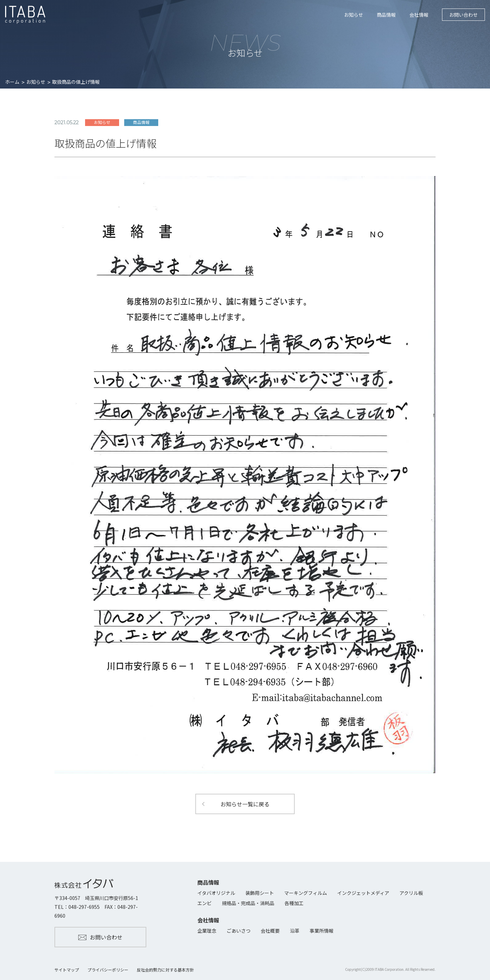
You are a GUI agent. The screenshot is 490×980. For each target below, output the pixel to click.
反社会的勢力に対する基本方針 (165, 970)
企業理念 (207, 931)
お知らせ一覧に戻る (245, 804)
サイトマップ (67, 970)
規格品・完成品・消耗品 (248, 903)
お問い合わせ (463, 15)
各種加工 (294, 903)
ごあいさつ (239, 931)
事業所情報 (322, 931)
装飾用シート (260, 893)
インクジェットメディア (363, 893)
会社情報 (419, 15)
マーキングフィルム (306, 893)
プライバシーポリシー (108, 970)
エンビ (205, 903)
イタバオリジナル (216, 893)
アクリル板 (411, 893)
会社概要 (270, 931)
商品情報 (386, 15)
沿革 (295, 931)
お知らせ (354, 15)
